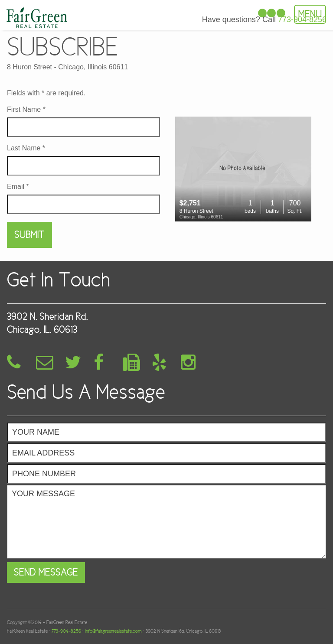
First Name (26, 110)
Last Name (26, 148)
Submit (29, 235)
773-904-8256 (66, 631)
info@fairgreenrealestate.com (113, 631)
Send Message (46, 572)
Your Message (166, 522)
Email (18, 187)
